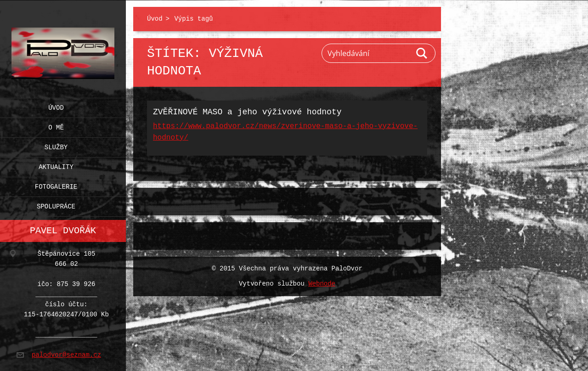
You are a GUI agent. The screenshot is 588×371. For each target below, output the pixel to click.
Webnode (322, 284)
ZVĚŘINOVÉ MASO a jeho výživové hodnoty (247, 112)
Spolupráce (56, 205)
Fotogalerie (56, 185)
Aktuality (56, 165)
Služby (56, 145)
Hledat (422, 53)
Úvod (56, 106)
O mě (56, 126)
